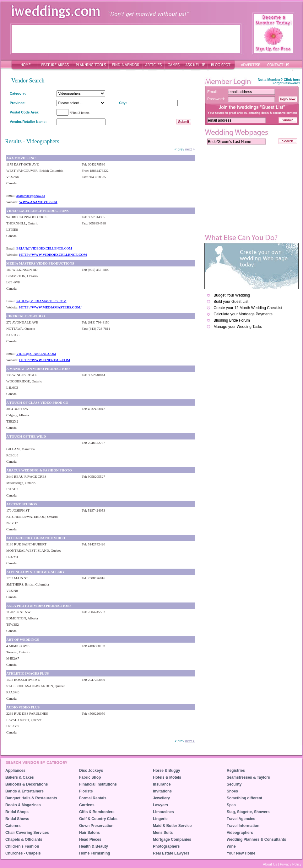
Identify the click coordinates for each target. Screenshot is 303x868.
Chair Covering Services (27, 833)
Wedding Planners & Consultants (256, 839)
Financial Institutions (98, 784)
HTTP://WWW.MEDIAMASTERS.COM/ (50, 307)
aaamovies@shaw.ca (31, 196)
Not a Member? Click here (279, 80)
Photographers (166, 846)
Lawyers (160, 805)
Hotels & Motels (167, 777)
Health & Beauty (94, 846)
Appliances (15, 771)
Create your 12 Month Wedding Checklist (248, 308)
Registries (236, 771)
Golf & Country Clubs (98, 819)
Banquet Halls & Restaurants (31, 798)
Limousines (163, 812)
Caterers (13, 826)
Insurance (162, 784)
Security (234, 784)
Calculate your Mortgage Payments (243, 314)
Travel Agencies (241, 819)
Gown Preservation (96, 826)
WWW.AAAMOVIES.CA (38, 202)
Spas (231, 805)
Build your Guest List (231, 302)
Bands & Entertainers (24, 791)
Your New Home (241, 853)
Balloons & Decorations (27, 784)
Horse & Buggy (167, 771)
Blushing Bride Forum (232, 320)
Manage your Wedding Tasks (238, 327)
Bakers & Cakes (20, 777)
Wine (231, 846)
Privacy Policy (291, 864)
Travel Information (243, 826)
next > (190, 149)
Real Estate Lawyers (171, 853)
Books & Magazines (23, 805)
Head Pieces (90, 839)
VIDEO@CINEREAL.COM (36, 354)
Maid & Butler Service (172, 826)
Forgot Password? (286, 83)
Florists (86, 791)
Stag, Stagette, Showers (248, 812)
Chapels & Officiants (24, 839)
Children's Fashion (22, 846)
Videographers (240, 833)
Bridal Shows (17, 819)
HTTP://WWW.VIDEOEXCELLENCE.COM (53, 255)
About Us (270, 864)
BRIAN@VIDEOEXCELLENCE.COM (44, 248)
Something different (244, 798)
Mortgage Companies (172, 839)
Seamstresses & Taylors (248, 777)
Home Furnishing (95, 853)
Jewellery (161, 798)
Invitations (162, 791)
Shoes (232, 791)
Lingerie (160, 819)
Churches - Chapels (23, 853)
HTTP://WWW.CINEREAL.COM (45, 360)
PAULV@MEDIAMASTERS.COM (41, 301)
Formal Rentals (93, 798)
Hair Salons (89, 833)
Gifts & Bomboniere (97, 812)
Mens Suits (163, 833)
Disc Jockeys (91, 771)
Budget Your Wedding (232, 295)
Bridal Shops (17, 812)
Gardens (87, 805)
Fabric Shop (90, 777)
